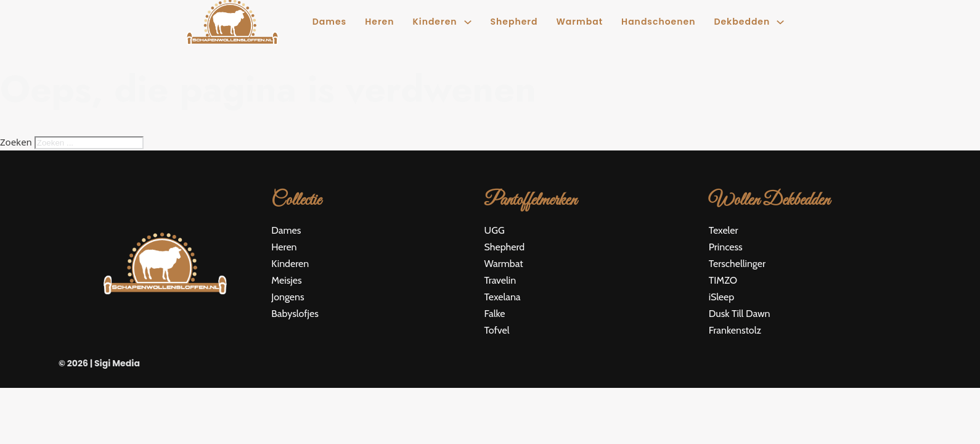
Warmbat (580, 22)
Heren (379, 22)
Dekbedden (742, 22)
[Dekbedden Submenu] (780, 22)
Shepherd (514, 22)
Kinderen (435, 22)
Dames (329, 22)
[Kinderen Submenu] (468, 22)
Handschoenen (658, 22)
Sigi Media (117, 363)
